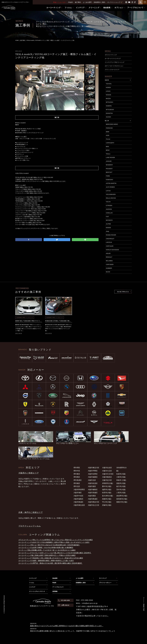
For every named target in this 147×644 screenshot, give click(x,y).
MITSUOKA (110, 102)
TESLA (108, 154)
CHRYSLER (110, 246)
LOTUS (108, 191)
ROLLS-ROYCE (111, 198)
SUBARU (109, 106)
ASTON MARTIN (111, 183)
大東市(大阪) (121, 477)
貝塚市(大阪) (107, 505)
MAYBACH (109, 220)
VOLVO (108, 202)
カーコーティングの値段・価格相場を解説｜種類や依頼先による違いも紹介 (46, 561)
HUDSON (109, 209)
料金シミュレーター (60, 2)
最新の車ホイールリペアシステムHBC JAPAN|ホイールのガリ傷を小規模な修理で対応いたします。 (67, 626)
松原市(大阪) (121, 474)
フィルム (32, 583)
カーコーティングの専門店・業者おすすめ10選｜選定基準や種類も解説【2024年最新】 (50, 563)
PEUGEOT (109, 169)
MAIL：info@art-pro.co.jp (87, 603)
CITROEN (109, 206)
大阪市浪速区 (93, 493)
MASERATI (109, 165)
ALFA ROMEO (110, 187)
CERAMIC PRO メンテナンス (25, 318)
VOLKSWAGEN (111, 194)
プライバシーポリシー (105, 583)
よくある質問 (87, 2)
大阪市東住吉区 (79, 505)
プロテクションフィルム (30, 526)
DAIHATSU (109, 113)
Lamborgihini (110, 143)
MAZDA (108, 99)
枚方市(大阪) (121, 486)
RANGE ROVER (111, 235)
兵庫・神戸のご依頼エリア (31, 512)
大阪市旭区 (78, 493)
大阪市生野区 (93, 474)
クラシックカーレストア (112, 70)
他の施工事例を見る (123, 292)
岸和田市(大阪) (108, 483)
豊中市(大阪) (107, 486)
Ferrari (108, 139)
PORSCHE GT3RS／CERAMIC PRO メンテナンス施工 (59, 321)
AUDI (108, 135)
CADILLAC (109, 213)
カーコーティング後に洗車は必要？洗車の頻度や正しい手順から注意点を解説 (47, 555)
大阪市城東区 (93, 477)
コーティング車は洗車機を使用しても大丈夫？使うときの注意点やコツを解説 (47, 550)
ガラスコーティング (111, 55)
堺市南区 (77, 483)
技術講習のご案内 (99, 2)
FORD (108, 176)
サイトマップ (103, 578)
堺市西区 (77, 477)
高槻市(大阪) (107, 499)
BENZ (108, 150)
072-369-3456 (65, 600)
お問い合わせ (65, 605)
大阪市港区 (92, 486)
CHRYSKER (110, 265)
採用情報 (55, 591)
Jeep (107, 231)
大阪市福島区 (78, 499)
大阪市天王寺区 (108, 474)
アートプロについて (58, 587)
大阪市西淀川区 (94, 502)
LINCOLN (109, 242)
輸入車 (107, 121)
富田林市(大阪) (122, 499)
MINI (107, 147)
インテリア (32, 587)
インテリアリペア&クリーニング (115, 62)
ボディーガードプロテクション (114, 66)
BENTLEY (109, 172)
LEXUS (108, 91)
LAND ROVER (110, 158)
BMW (108, 132)
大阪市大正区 (107, 471)
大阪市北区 (92, 480)
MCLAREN (109, 261)
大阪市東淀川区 (94, 468)
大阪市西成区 (93, 499)
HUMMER (109, 268)
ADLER (108, 253)
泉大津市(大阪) (108, 496)
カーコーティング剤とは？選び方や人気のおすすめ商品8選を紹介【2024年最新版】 (49, 545)
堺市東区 (77, 474)
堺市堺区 (77, 468)
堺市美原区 (78, 480)
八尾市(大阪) (121, 493)
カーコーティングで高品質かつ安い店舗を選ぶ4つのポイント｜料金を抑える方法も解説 (51, 558)
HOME (17, 40)
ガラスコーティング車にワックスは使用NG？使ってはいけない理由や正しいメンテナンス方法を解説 (56, 540)
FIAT (107, 217)
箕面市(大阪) (121, 483)
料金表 (71, 2)
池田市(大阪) (107, 490)
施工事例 (78, 2)
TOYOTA (109, 84)
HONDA (108, 88)
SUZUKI (109, 117)
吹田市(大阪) (107, 493)
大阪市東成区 (78, 502)
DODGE (108, 228)
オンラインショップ (115, 2)
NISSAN (109, 95)
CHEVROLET (110, 239)
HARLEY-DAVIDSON (112, 250)
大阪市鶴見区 (107, 477)
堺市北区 (77, 486)
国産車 (107, 80)
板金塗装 (55, 578)
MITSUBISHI (110, 110)
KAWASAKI (109, 180)
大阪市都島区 (93, 490)
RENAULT (109, 257)
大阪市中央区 (78, 496)
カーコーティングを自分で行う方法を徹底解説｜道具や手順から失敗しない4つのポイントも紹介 (54, 542)
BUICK (108, 272)
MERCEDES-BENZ (112, 124)
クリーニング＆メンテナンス (37, 591)
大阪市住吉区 (107, 468)
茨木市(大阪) (121, 490)
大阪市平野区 (93, 471)
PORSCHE (109, 128)
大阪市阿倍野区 (79, 490)
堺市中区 (77, 471)
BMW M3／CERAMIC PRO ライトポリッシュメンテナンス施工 (29, 321)
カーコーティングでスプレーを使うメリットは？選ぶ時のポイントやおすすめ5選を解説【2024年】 (55, 553)
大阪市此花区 (93, 483)
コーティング (33, 578)
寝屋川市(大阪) (122, 502)
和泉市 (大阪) (121, 480)
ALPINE (108, 224)
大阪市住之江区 (94, 505)
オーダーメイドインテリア (113, 58)
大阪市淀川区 (107, 480)
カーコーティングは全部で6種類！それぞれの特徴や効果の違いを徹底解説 (46, 548)
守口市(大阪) (107, 502)
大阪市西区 (92, 496)
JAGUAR (109, 161)
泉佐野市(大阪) (122, 496)
